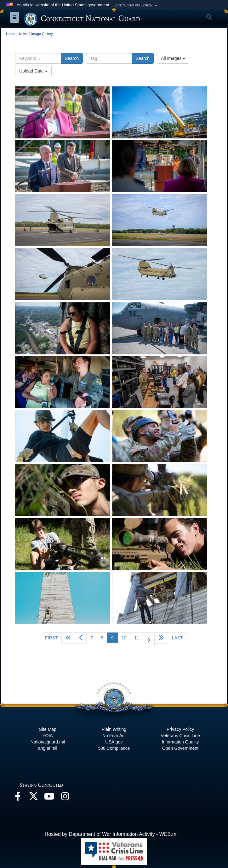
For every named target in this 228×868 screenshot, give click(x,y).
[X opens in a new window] (33, 798)
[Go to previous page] (81, 638)
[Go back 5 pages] (68, 638)
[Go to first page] (51, 638)
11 (137, 638)
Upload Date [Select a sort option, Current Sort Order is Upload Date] (33, 71)
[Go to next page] (149, 639)
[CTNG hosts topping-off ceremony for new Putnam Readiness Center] (63, 112)
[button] (136, 5)
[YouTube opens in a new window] (49, 798)
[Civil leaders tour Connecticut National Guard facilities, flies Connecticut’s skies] (63, 328)
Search (72, 58)
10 (124, 638)
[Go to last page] (177, 638)
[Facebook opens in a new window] (18, 798)
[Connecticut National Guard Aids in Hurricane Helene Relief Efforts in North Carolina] (63, 220)
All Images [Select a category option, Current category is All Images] (173, 58)
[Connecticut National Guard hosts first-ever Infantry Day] (63, 436)
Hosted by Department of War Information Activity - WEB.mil (112, 834)
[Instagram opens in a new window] (65, 798)
